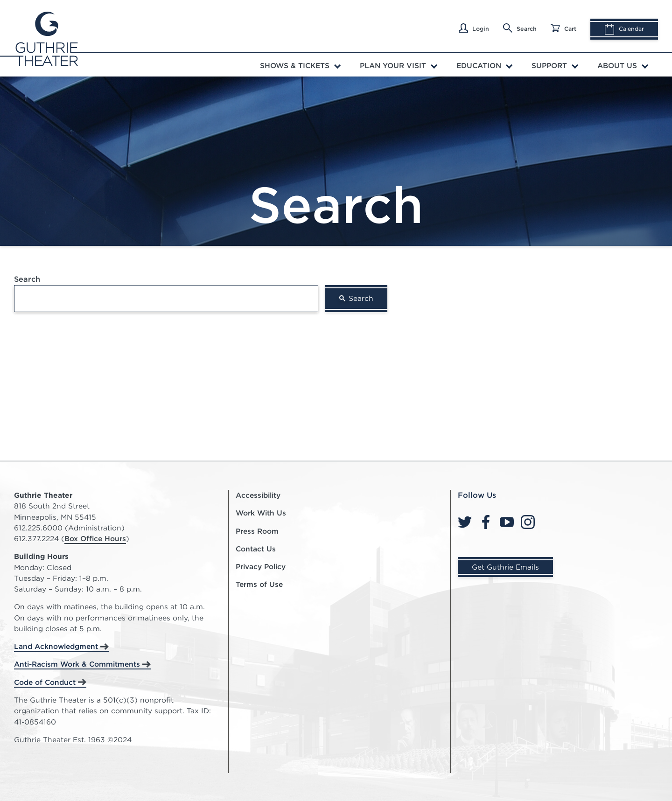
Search (520, 28)
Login (474, 28)
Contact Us (256, 549)
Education (479, 66)
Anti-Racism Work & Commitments (77, 664)
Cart (563, 28)
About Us (617, 66)
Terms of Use (259, 584)
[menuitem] (302, 65)
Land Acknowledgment (56, 646)
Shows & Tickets (295, 66)
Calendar (624, 29)
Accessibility (258, 495)
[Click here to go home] (46, 38)
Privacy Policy (261, 567)
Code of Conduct (45, 682)
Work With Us (261, 513)
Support (549, 66)
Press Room (257, 531)
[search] (166, 299)
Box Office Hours (95, 539)
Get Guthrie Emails (505, 567)
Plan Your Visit (393, 66)
